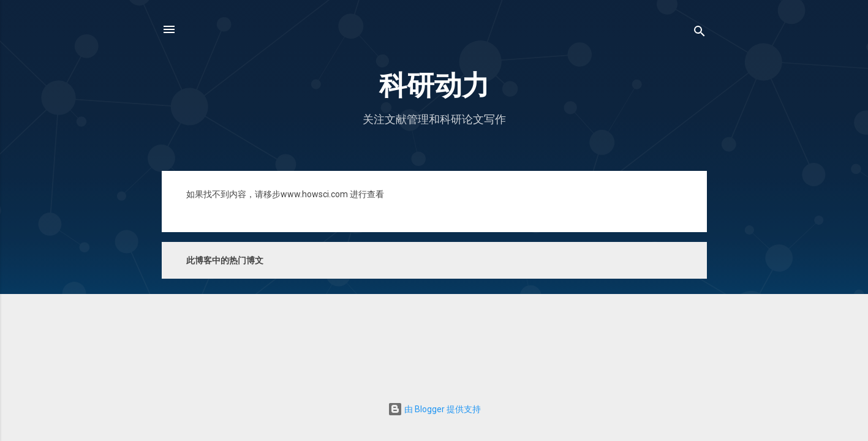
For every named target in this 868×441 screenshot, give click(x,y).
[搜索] (700, 33)
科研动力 (434, 85)
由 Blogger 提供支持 (434, 409)
